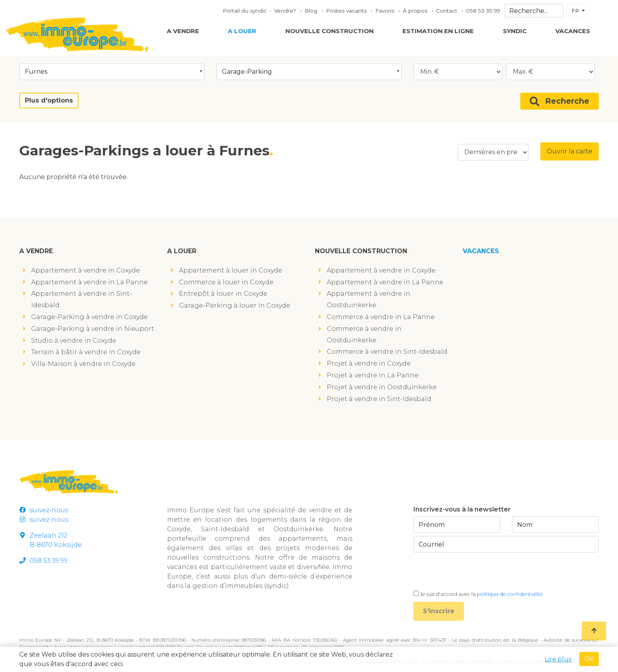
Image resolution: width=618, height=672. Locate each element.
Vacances (573, 31)
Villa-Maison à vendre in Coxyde (83, 364)
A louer (242, 31)
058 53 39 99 (483, 11)
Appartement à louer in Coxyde (231, 270)
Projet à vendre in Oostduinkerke (382, 387)
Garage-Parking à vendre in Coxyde (89, 317)
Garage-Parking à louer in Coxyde (235, 305)
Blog (312, 11)
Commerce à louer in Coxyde (226, 282)
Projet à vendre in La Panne (373, 375)
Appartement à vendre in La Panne (89, 282)
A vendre (183, 31)
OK (589, 659)
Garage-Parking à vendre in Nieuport (93, 329)
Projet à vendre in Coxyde (369, 363)
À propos (416, 11)
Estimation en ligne (438, 31)
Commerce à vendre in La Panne (381, 317)
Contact (447, 11)
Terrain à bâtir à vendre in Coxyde (86, 352)
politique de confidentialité (510, 594)
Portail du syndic (245, 11)
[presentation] (473, 571)
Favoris (385, 11)
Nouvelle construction (329, 31)
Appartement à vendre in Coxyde (86, 270)
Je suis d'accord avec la (481, 594)
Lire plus (558, 659)
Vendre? (286, 11)
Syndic (515, 31)
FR (576, 11)
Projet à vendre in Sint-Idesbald (379, 399)
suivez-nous (44, 510)
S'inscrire (439, 611)
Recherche (559, 101)
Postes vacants (347, 11)
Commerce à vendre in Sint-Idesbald (387, 352)
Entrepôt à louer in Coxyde (223, 294)
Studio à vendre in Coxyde (74, 341)
